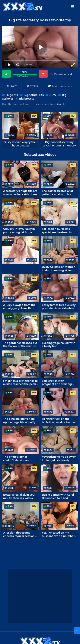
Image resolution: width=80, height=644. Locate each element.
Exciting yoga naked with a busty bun (59, 344)
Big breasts (27, 99)
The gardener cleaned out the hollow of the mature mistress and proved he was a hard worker (20, 344)
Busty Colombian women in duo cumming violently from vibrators (59, 268)
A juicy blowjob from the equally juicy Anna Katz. (19, 307)
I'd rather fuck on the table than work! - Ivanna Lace (58, 420)
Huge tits (12, 95)
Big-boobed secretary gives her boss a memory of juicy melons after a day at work (59, 144)
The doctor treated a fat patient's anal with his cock (58, 192)
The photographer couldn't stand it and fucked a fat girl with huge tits (21, 458)
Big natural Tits (34, 95)
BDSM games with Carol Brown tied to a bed (58, 496)
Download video (65, 74)
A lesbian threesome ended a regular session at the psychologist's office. (21, 534)
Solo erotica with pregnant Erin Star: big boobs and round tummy (58, 382)
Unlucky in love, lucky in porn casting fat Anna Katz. (19, 230)
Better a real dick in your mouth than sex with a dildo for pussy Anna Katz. (20, 496)
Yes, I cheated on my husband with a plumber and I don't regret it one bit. (58, 534)
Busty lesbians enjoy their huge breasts (21, 144)
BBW (53, 95)
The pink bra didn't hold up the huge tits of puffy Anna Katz (19, 420)
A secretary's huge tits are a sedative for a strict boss (20, 192)
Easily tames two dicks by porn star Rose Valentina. (59, 307)
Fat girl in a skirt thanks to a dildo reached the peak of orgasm (20, 382)
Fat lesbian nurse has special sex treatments (57, 230)
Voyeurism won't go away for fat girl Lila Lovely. (59, 458)
